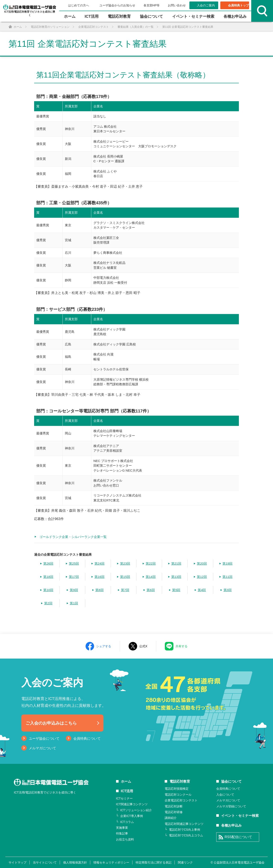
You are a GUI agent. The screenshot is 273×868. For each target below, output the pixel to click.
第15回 (125, 577)
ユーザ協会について (44, 739)
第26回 (48, 563)
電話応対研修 (174, 812)
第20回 (202, 563)
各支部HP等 (152, 5)
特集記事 (122, 833)
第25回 (74, 563)
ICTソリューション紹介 (136, 810)
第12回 (202, 577)
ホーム (70, 16)
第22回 (151, 563)
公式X (143, 646)
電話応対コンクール (178, 795)
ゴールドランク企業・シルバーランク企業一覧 (73, 537)
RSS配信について (238, 837)
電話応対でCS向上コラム (186, 835)
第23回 (125, 563)
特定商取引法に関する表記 (154, 862)
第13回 (176, 577)
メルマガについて (42, 748)
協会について (151, 16)
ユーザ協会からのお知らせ (117, 5)
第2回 (48, 603)
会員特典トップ (238, 5)
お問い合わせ (177, 5)
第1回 (74, 603)
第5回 (176, 590)
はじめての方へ (78, 5)
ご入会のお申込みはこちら (51, 723)
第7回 (125, 590)
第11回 (227, 577)
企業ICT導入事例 (132, 816)
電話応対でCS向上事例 (184, 830)
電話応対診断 (174, 806)
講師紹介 (171, 818)
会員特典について (87, 739)
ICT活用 (127, 791)
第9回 (74, 590)
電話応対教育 (119, 16)
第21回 (176, 563)
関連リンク (185, 862)
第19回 (227, 563)
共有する (182, 646)
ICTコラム (127, 822)
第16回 (99, 577)
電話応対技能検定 (177, 789)
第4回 (202, 590)
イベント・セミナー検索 (193, 16)
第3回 (228, 590)
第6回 (151, 590)
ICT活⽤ (92, 16)
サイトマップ (17, 862)
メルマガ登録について (231, 806)
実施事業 (122, 828)
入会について (225, 795)
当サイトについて (45, 862)
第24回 (99, 563)
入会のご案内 (206, 5)
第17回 (74, 577)
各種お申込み (235, 16)
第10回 (48, 590)
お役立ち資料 (125, 839)
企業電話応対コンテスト (181, 800)
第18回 (48, 577)
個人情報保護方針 (75, 862)
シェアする (104, 646)
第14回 (151, 577)
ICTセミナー (124, 798)
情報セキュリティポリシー (111, 862)
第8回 (99, 590)
